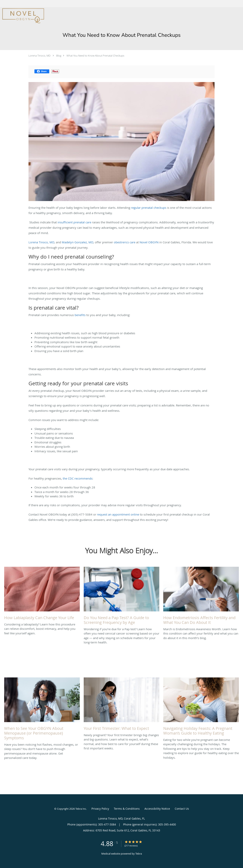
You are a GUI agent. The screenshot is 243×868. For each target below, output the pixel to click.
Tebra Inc (81, 809)
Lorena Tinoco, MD (39, 56)
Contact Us (182, 809)
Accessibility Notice (157, 809)
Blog (59, 56)
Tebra (139, 854)
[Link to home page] (22, 16)
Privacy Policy (100, 809)
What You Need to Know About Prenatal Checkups (95, 56)
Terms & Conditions (127, 809)
